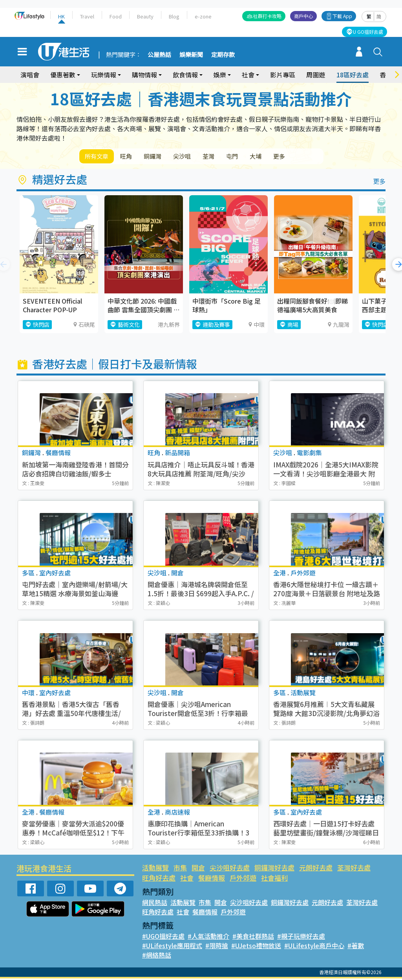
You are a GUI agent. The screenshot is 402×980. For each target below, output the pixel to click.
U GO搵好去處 (368, 32)
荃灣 (228, 157)
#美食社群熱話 (253, 938)
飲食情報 (185, 75)
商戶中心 (303, 16)
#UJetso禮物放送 (256, 947)
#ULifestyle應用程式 (172, 947)
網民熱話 (155, 904)
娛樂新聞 (191, 55)
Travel (87, 16)
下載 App (342, 16)
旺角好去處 (159, 879)
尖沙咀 (197, 157)
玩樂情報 (104, 75)
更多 (310, 157)
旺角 (133, 157)
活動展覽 (155, 869)
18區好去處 (353, 75)
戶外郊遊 (243, 879)
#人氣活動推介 (208, 938)
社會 (248, 75)
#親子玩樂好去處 (301, 938)
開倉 (198, 869)
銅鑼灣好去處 (274, 869)
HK (61, 16)
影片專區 (283, 75)
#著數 (356, 947)
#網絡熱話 (157, 956)
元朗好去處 (316, 869)
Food (116, 16)
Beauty (145, 16)
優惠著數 (63, 75)
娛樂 (220, 75)
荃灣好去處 (354, 869)
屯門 (255, 157)
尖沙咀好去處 (230, 869)
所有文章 (99, 157)
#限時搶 (217, 947)
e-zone (203, 16)
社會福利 (274, 879)
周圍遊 (316, 75)
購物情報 (144, 75)
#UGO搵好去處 (163, 938)
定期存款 (223, 55)
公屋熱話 (159, 55)
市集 (180, 869)
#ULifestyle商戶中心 (314, 947)
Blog (174, 16)
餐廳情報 (212, 879)
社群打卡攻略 (267, 16)
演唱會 (30, 75)
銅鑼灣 (163, 157)
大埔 (283, 157)
